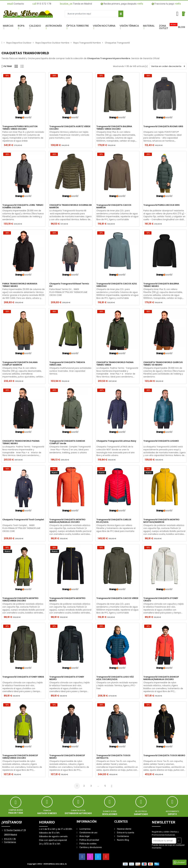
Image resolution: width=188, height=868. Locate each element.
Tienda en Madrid (76, 4)
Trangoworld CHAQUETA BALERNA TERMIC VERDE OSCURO (114, 128)
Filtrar (7, 66)
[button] (9, 27)
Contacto (16, 4)
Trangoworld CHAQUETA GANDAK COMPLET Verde (67, 442)
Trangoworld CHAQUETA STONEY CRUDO (161, 599)
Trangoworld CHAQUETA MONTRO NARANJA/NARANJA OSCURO (67, 521)
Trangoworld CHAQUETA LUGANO (161, 441)
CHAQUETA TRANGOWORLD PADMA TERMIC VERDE (115, 364)
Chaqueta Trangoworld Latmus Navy (116, 441)
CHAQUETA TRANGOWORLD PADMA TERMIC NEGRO (21, 442)
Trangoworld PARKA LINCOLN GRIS (161, 205)
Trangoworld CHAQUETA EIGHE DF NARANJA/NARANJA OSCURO (161, 678)
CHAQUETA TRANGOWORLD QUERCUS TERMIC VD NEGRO (163, 364)
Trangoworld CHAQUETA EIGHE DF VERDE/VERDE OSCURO (20, 757)
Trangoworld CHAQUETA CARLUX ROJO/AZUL (114, 521)
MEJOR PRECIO (141, 811)
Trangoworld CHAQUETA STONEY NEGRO (67, 678)
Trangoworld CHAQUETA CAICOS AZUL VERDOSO (117, 285)
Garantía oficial (78, 810)
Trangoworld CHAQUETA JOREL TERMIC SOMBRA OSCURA (23, 206)
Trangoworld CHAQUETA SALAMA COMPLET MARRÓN (20, 364)
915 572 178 (42, 4)
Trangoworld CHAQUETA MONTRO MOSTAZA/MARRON (161, 521)
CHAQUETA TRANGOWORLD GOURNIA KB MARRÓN (70, 206)
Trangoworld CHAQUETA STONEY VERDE (23, 677)
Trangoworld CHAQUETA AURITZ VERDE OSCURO (70, 128)
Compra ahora (16, 810)
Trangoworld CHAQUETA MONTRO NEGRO (67, 599)
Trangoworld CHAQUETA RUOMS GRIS (163, 127)
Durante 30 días (110, 811)
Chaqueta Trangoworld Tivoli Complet (23, 520)
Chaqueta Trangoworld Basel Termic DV (69, 285)
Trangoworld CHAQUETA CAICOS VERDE (117, 598)
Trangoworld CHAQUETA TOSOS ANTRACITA (113, 757)
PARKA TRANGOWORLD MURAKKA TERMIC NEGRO (20, 285)
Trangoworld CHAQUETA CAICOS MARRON (114, 206)
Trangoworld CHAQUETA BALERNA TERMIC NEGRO (161, 285)
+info (140, 4)
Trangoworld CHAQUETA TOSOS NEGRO (164, 756)
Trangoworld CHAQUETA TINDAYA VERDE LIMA (67, 364)
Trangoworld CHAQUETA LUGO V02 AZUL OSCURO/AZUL (115, 678)
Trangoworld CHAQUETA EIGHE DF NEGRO (67, 757)
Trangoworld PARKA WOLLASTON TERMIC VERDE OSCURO (20, 128)
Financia (47, 810)
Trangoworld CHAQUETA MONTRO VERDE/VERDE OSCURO (20, 599)
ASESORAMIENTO (172, 811)
